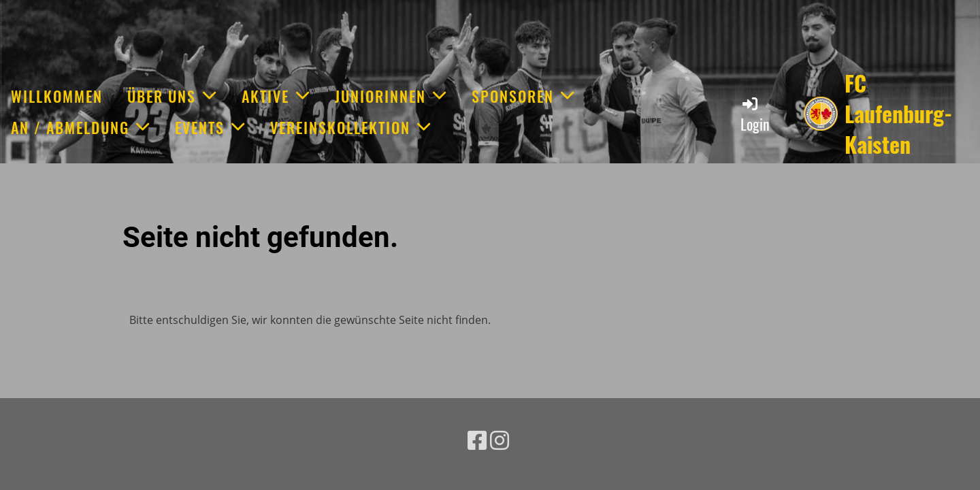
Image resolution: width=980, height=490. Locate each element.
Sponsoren (523, 96)
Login (755, 115)
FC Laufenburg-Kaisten (898, 114)
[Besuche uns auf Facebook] (477, 440)
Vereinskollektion (351, 127)
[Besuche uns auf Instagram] (500, 440)
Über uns (172, 96)
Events (210, 127)
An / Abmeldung (81, 127)
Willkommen (57, 96)
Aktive (276, 96)
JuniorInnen (391, 96)
